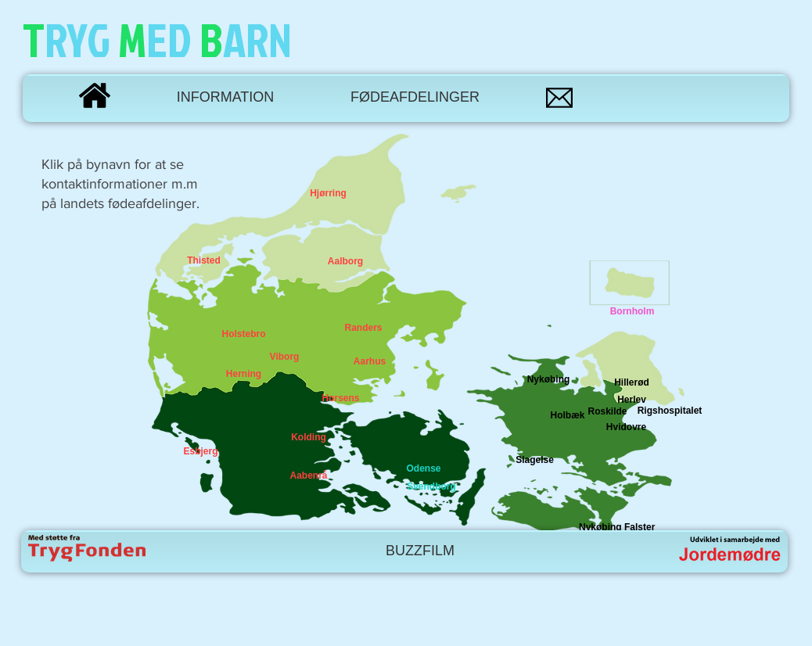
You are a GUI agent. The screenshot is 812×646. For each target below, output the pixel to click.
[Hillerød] (632, 383)
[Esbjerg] (201, 452)
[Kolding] (309, 438)
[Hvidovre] (626, 428)
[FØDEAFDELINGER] (415, 98)
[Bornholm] (632, 312)
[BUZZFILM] (420, 551)
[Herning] (244, 375)
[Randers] (363, 328)
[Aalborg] (345, 262)
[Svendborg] (431, 487)
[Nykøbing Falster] (617, 528)
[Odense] (424, 469)
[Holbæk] (568, 416)
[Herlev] (632, 400)
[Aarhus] (370, 362)
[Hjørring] (328, 194)
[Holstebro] (244, 334)
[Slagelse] (535, 460)
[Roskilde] (607, 412)
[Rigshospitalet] (670, 411)
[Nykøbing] (548, 380)
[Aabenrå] (309, 476)
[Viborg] (284, 357)
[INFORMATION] (225, 98)
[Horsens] (341, 399)
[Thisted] (204, 261)
